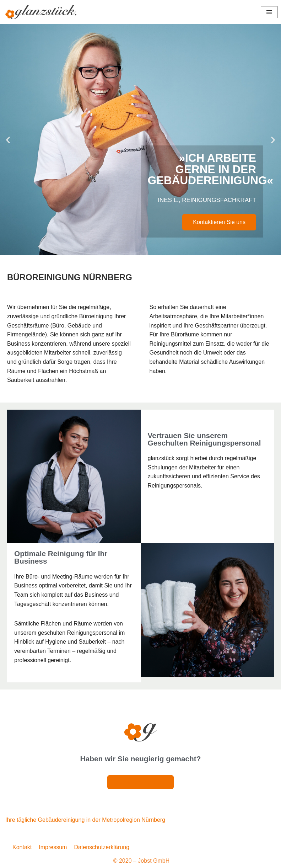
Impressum (53, 847)
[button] (8, 140)
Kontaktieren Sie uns (219, 222)
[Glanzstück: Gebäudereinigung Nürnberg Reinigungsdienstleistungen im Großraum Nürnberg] (41, 12)
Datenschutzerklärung (102, 847)
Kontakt (22, 847)
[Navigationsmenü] (269, 12)
